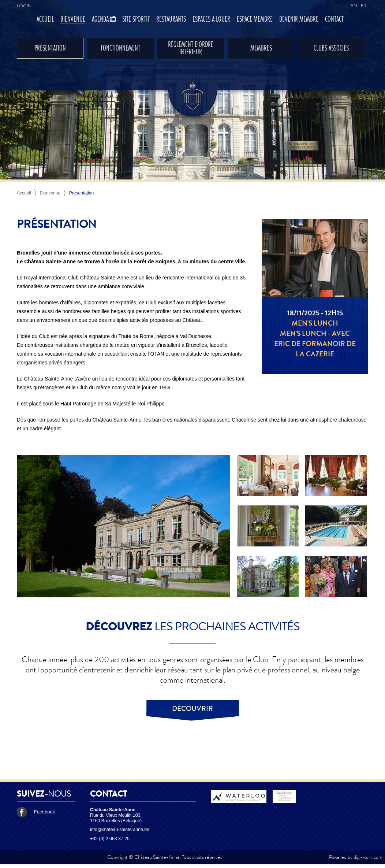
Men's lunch (315, 323)
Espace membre (255, 19)
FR (364, 6)
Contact (334, 19)
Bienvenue (73, 19)
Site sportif (136, 19)
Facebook (36, 812)
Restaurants (171, 19)
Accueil (45, 19)
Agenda (104, 19)
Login (24, 6)
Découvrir (192, 709)
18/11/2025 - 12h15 (315, 313)
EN (354, 6)
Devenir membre (299, 19)
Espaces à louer (211, 19)
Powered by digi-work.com (356, 857)
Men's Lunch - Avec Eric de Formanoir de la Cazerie (315, 344)
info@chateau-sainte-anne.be (120, 830)
